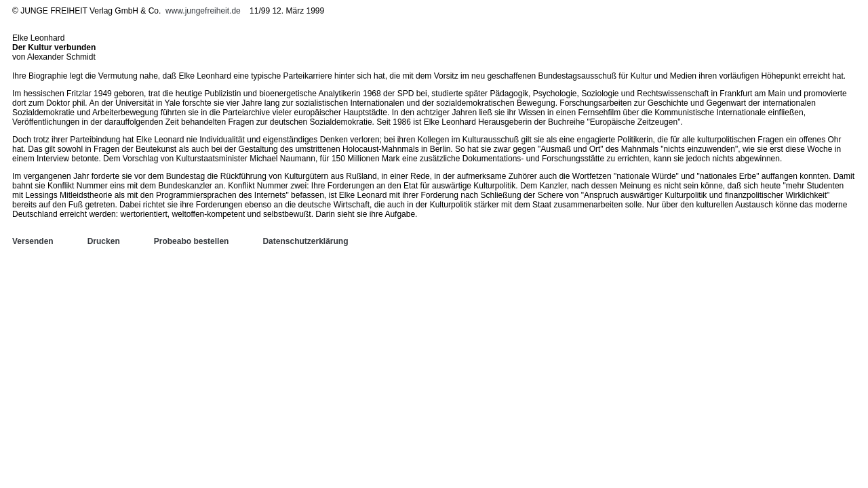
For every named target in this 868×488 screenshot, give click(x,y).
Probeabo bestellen (192, 241)
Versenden (33, 241)
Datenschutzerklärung (305, 241)
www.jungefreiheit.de (203, 11)
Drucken (104, 241)
